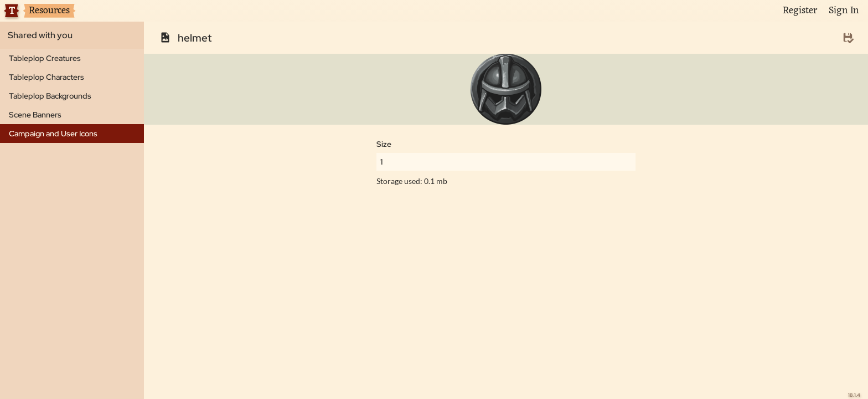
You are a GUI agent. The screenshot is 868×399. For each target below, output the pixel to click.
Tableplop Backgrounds (50, 96)
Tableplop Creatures (45, 58)
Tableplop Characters (46, 77)
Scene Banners (35, 115)
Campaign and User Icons (53, 134)
